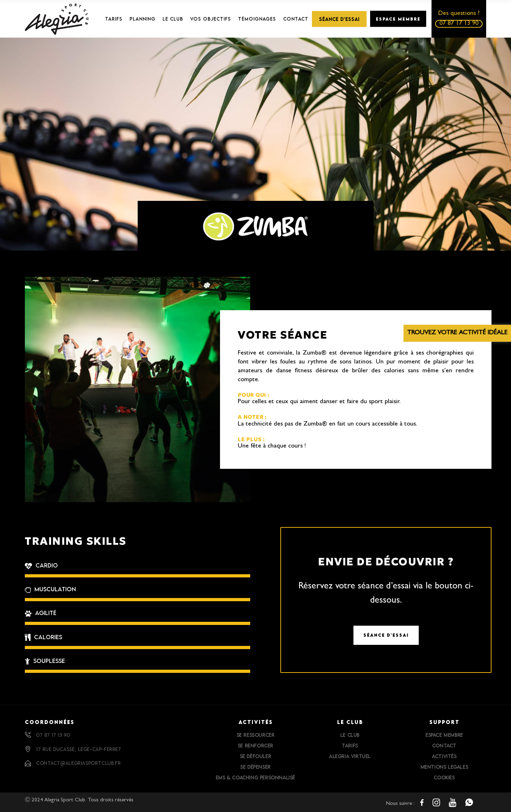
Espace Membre (444, 735)
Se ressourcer (256, 735)
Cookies (444, 778)
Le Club (350, 735)
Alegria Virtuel (350, 756)
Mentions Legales (444, 767)
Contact (444, 746)
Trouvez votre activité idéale (457, 333)
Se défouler (256, 756)
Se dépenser (255, 767)
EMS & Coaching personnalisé (255, 778)
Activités (444, 756)
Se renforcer (255, 746)
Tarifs (350, 746)
